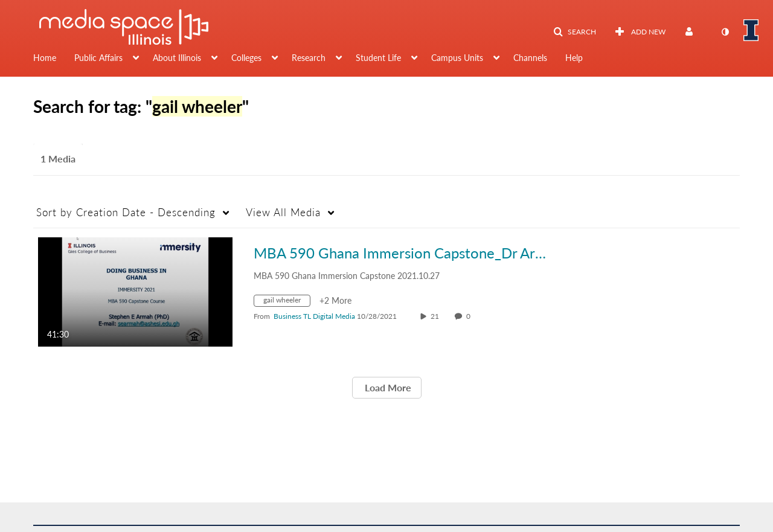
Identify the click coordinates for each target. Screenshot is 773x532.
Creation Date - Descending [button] (126, 212)
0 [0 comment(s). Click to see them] (470, 316)
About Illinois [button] (177, 58)
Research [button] (309, 58)
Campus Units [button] (457, 58)
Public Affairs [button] (98, 58)
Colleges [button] (246, 58)
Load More (387, 387)
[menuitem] (54, 59)
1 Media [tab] (58, 159)
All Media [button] (283, 212)
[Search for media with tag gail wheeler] (287, 302)
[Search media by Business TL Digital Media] (314, 316)
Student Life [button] (378, 58)
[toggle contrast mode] (725, 32)
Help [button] (574, 58)
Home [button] (45, 58)
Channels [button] (530, 58)
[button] (575, 32)
